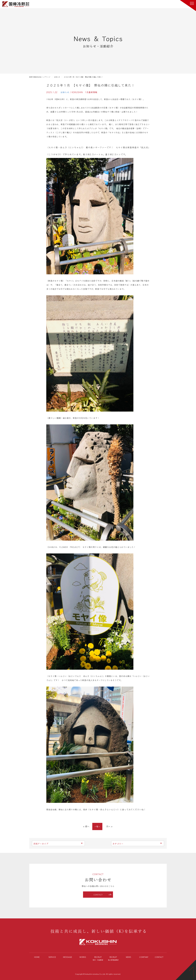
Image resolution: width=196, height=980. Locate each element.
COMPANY (144, 957)
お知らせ (65, 92)
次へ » (109, 826)
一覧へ (97, 826)
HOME (37, 957)
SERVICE (52, 957)
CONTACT (98, 895)
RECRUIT (98, 959)
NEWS (128, 957)
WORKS (83, 957)
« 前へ (86, 826)
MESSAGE (68, 957)
